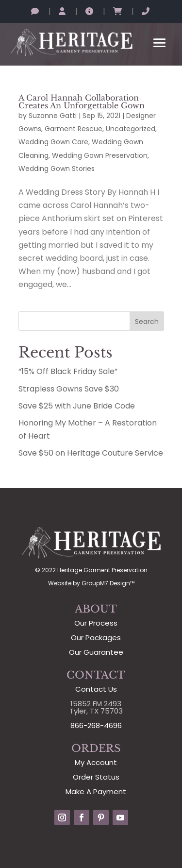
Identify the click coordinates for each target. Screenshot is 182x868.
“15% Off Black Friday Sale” (68, 371)
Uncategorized (131, 129)
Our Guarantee (96, 652)
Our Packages (96, 638)
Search (147, 322)
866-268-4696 (96, 725)
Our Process (96, 623)
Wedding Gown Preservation (100, 155)
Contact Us (96, 689)
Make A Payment (96, 791)
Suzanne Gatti (53, 116)
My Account (96, 762)
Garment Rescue (74, 129)
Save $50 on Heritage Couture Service (91, 453)
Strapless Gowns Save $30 (69, 389)
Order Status (96, 777)
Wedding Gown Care (53, 142)
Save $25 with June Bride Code (77, 406)
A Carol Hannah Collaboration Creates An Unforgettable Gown (82, 102)
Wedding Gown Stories (57, 169)
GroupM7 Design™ (108, 583)
